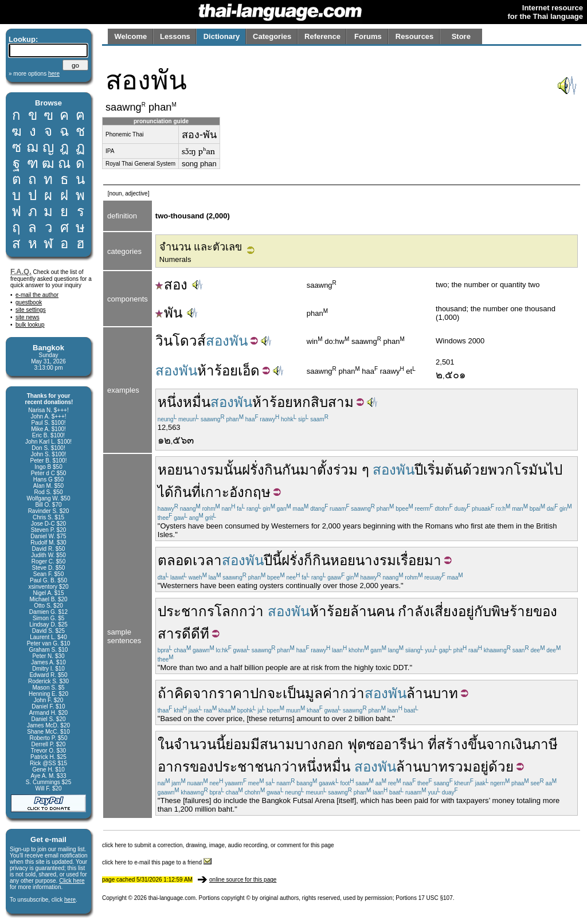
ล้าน (363, 611)
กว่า (251, 611)
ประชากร (186, 611)
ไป (555, 470)
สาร (170, 634)
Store (461, 36)
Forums (368, 36)
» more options (34, 74)
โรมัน (530, 470)
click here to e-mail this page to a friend (157, 862)
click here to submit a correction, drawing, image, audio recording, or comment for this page (218, 845)
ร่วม (345, 470)
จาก (205, 693)
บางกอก (319, 744)
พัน (169, 313)
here (70, 900)
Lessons (175, 36)
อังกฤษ (250, 492)
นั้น (233, 470)
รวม (460, 767)
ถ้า (166, 693)
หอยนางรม (191, 470)
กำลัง (414, 611)
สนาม (277, 744)
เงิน (521, 744)
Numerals (175, 259)
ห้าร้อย (218, 371)
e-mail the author (37, 295)
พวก (501, 470)
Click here (72, 881)
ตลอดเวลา (190, 560)
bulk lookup (30, 325)
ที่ (196, 492)
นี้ (277, 560)
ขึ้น (477, 744)
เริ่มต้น (443, 470)
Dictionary (222, 36)
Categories (272, 36)
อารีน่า (404, 744)
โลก (227, 611)
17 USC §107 (436, 898)
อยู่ (466, 611)
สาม (341, 402)
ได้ (166, 492)
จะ (275, 693)
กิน (273, 470)
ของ (545, 611)
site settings (31, 310)
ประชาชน (243, 767)
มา (308, 470)
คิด (183, 693)
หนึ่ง (170, 402)
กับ (483, 611)
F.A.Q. (21, 271)
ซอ (375, 744)
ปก (259, 693)
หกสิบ (310, 402)
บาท (445, 693)
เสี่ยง (444, 611)
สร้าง (452, 744)
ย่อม (238, 744)
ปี (419, 470)
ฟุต (357, 744)
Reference (322, 36)
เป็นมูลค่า (311, 693)
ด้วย (475, 470)
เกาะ (215, 492)
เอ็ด (249, 371)
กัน (291, 470)
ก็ (308, 560)
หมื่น (197, 402)
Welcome (130, 36)
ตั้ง (325, 470)
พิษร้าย (512, 611)
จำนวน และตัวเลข (201, 247)
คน (385, 611)
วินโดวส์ (181, 341)
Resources (414, 36)
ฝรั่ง (253, 470)
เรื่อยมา (419, 560)
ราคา (234, 693)
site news (28, 317)
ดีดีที (195, 634)
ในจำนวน (187, 744)
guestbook (29, 302)
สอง (171, 285)
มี (255, 744)
